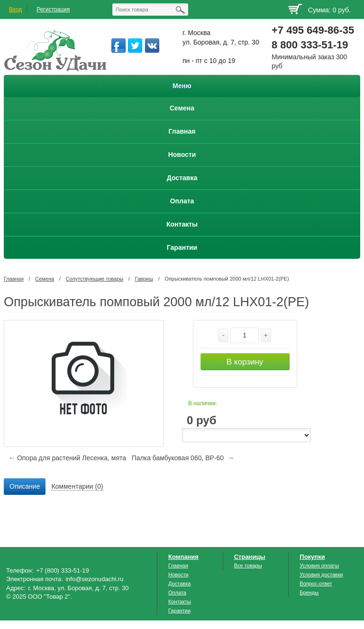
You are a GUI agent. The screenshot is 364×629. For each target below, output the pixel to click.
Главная (14, 279)
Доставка (179, 583)
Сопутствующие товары (95, 279)
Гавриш (144, 279)
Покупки (312, 557)
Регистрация (53, 9)
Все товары (248, 565)
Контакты (180, 602)
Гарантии (179, 611)
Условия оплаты (319, 565)
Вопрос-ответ (316, 583)
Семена (45, 279)
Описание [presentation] (25, 486)
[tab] (25, 487)
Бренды (309, 593)
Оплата (177, 593)
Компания (183, 557)
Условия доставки (321, 574)
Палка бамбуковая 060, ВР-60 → (183, 458)
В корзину (245, 362)
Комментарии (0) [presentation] (77, 486)
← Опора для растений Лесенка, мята (67, 458)
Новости (178, 574)
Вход (15, 9)
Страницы (250, 557)
